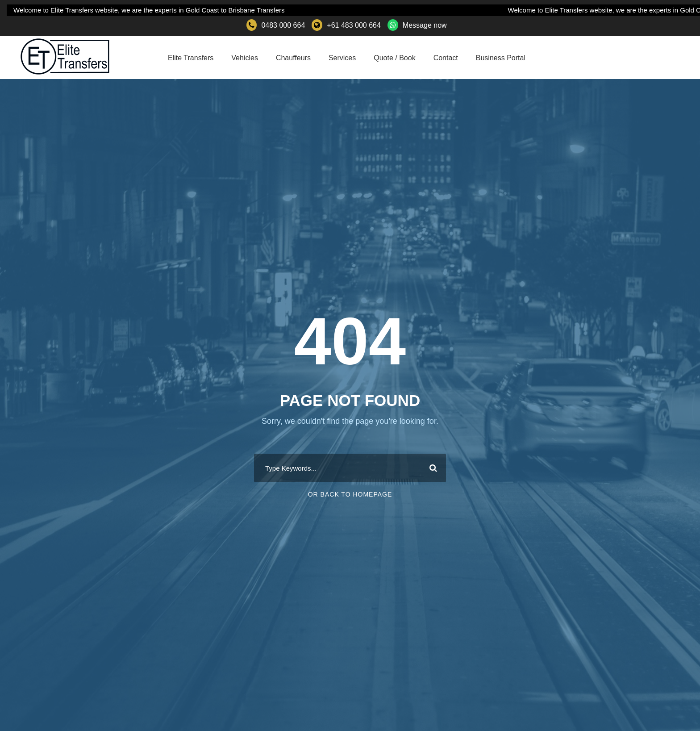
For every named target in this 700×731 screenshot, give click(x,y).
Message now (425, 25)
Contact (446, 58)
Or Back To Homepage (350, 494)
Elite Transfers (191, 58)
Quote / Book (394, 58)
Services (342, 58)
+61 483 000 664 (354, 25)
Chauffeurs (293, 58)
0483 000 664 (283, 25)
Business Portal (501, 58)
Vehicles (245, 58)
